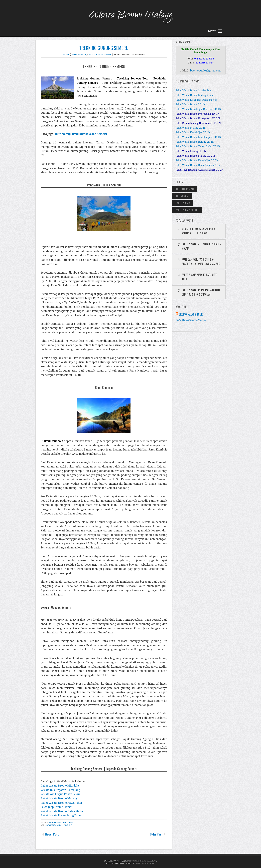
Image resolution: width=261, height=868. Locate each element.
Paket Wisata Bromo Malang (59, 798)
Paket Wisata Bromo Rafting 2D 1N (195, 142)
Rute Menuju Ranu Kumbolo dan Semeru (81, 134)
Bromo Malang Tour (58, 823)
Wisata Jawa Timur (65, 825)
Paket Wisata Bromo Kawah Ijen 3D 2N (197, 160)
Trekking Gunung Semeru (104, 48)
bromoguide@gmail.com (206, 71)
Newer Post (52, 834)
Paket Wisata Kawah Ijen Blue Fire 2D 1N (198, 109)
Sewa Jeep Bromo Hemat (57, 807)
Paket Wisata (183, 203)
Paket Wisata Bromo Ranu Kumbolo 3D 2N (199, 165)
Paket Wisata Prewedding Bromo (62, 815)
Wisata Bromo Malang (130, 16)
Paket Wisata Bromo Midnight (60, 786)
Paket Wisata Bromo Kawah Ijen (61, 803)
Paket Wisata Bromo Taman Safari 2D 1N (198, 146)
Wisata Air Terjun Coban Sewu (60, 794)
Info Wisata (51, 825)
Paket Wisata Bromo (187, 210)
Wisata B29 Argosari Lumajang (60, 790)
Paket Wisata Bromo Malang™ (142, 861)
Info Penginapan (185, 189)
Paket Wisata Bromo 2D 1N (191, 104)
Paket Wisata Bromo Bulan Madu (62, 811)
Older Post (156, 834)
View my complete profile (191, 320)
